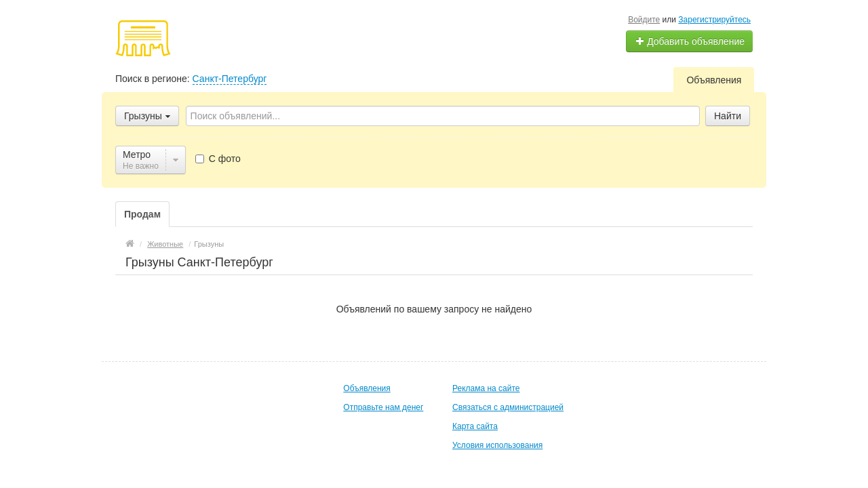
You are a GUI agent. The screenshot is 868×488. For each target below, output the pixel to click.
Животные (165, 244)
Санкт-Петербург (230, 79)
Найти (728, 116)
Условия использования (497, 445)
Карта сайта (475, 426)
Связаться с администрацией (508, 407)
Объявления (714, 80)
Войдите (644, 20)
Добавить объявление (690, 41)
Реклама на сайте (486, 388)
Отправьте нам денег (383, 407)
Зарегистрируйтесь (714, 20)
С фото (218, 159)
